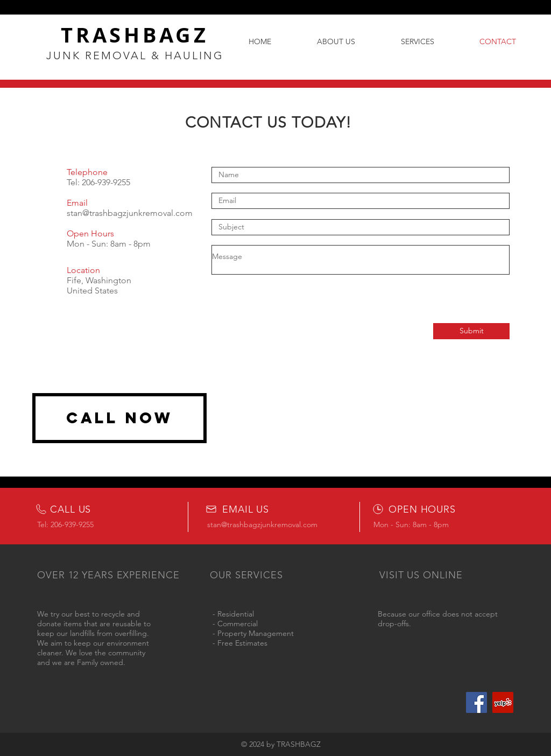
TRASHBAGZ (135, 35)
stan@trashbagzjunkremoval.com (130, 213)
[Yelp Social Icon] (503, 702)
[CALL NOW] (119, 418)
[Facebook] (476, 702)
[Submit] (471, 331)
